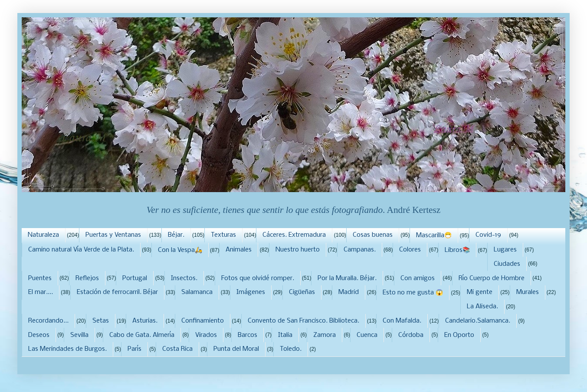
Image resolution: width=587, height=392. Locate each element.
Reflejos (87, 278)
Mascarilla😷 (434, 235)
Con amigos (418, 278)
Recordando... (48, 321)
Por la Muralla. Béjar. (347, 278)
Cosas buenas (373, 235)
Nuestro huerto (298, 250)
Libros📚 (457, 250)
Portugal (135, 278)
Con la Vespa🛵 (180, 250)
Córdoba (411, 335)
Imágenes (251, 292)
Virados (206, 335)
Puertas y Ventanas (113, 235)
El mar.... (41, 292)
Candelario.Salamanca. (478, 321)
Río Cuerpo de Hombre (492, 278)
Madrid (349, 292)
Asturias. (145, 321)
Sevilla (79, 335)
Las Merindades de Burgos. (67, 349)
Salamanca (197, 292)
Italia (285, 335)
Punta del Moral (236, 349)
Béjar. (176, 235)
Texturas (223, 235)
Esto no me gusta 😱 (413, 293)
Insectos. (184, 278)
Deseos (39, 335)
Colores (410, 250)
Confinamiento (203, 321)
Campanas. (360, 250)
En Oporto (459, 335)
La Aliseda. (482, 307)
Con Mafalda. (402, 321)
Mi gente (480, 292)
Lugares (505, 250)
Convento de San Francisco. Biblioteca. (303, 321)
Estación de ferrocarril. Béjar (117, 292)
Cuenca (367, 335)
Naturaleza (43, 235)
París (134, 349)
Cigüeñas (302, 292)
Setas (101, 321)
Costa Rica (177, 349)
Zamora (325, 335)
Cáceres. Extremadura (294, 235)
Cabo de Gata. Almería (142, 335)
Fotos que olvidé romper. (258, 278)
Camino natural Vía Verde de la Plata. (81, 250)
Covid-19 (488, 235)
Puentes (40, 278)
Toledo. (291, 349)
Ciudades (507, 264)
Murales (528, 292)
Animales (239, 250)
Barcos (248, 335)
